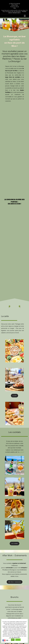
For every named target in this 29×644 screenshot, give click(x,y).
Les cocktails (15, 544)
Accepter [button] (12, 640)
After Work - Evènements (15, 582)
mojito (21, 452)
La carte (14, 396)
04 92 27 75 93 (15, 7)
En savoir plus (16, 637)
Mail (15, 8)
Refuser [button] (18, 640)
